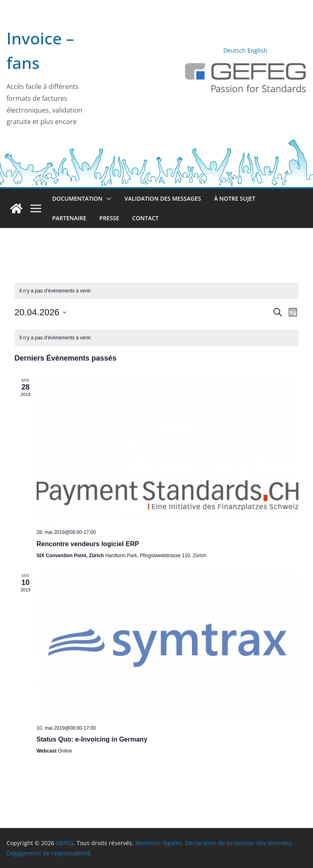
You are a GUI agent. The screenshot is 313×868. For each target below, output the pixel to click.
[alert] (157, 338)
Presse (109, 218)
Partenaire (69, 218)
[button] (107, 199)
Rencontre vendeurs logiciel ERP (88, 544)
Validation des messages (163, 198)
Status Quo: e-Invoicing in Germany (92, 739)
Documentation (77, 198)
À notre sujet (235, 198)
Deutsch (235, 50)
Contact (145, 218)
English (257, 50)
